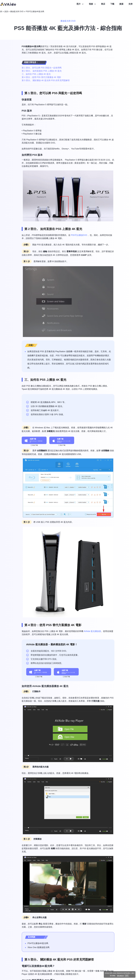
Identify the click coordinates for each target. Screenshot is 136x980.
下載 (112, 4)
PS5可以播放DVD (79, 235)
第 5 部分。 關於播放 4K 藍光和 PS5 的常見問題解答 (46, 80)
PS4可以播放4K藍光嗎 (38, 943)
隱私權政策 (120, 976)
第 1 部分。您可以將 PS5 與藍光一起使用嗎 (42, 68)
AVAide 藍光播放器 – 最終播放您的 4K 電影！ (52, 644)
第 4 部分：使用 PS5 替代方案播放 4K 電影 (41, 77)
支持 (130, 4)
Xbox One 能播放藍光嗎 (38, 947)
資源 (121, 4)
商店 (103, 4)
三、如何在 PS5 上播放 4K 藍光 (36, 74)
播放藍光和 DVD (17, 11)
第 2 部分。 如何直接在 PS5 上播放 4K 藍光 (42, 71)
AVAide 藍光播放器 (92, 631)
